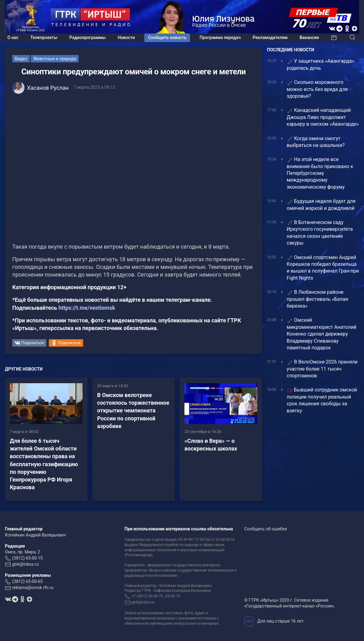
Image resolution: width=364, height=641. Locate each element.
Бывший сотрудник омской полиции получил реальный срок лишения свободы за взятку (322, 400)
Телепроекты (44, 37)
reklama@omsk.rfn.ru (33, 588)
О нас (13, 37)
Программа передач (220, 37)
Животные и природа (55, 59)
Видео (21, 59)
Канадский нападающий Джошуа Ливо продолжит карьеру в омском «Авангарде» (323, 117)
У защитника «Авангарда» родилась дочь (320, 64)
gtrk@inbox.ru (25, 564)
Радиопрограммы (87, 37)
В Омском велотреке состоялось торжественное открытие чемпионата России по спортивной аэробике (133, 411)
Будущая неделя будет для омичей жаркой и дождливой (321, 204)
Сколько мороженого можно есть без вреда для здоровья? (317, 89)
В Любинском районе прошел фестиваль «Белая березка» (317, 299)
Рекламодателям (270, 37)
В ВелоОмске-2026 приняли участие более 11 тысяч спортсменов (322, 369)
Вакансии (309, 37)
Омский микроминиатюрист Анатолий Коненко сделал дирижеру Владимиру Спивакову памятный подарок (321, 334)
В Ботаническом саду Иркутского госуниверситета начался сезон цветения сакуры (320, 233)
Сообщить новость (167, 37)
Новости (126, 37)
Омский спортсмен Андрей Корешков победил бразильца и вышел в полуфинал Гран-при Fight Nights (323, 268)
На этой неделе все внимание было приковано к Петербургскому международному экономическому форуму (320, 173)
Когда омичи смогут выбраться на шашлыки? (316, 142)
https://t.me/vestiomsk (87, 308)
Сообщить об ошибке (266, 529)
